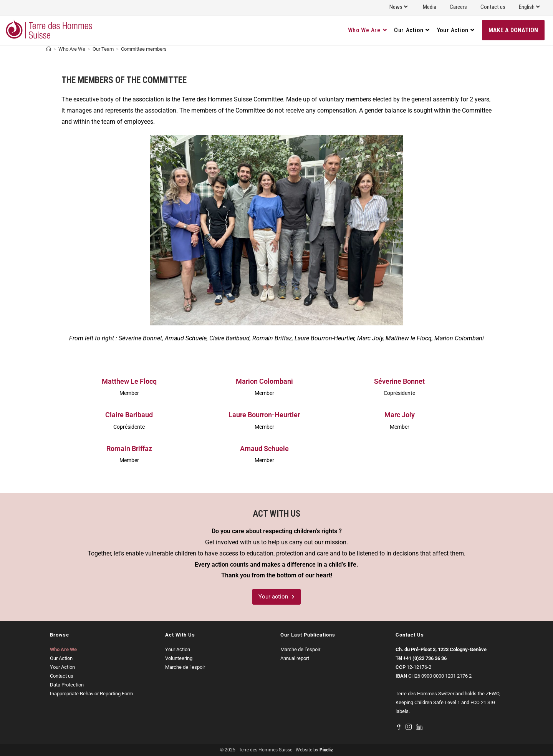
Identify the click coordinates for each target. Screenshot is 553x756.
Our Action (61, 658)
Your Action (62, 667)
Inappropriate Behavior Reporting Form (91, 694)
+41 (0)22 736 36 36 (425, 658)
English (530, 7)
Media (430, 7)
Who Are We (63, 649)
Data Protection (67, 685)
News (399, 7)
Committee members (144, 49)
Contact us (493, 7)
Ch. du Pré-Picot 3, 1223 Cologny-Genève (441, 649)
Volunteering (179, 658)
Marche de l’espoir (185, 667)
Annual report (295, 658)
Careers (458, 7)
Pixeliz (326, 750)
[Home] (49, 49)
